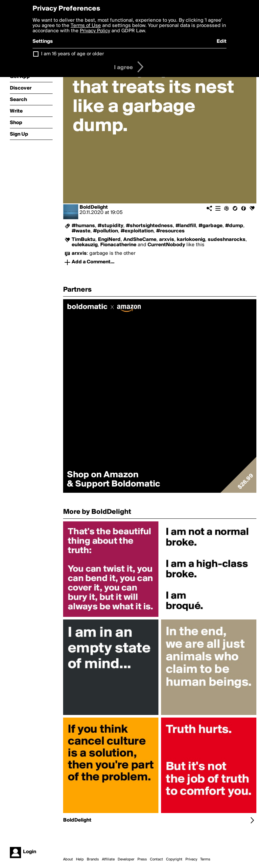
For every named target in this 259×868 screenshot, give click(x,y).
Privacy (191, 859)
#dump (234, 226)
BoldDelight (94, 207)
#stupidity (110, 226)
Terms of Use (86, 26)
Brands (93, 859)
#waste (81, 231)
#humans (83, 226)
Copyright (174, 859)
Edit (222, 41)
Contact (156, 859)
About (68, 859)
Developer (126, 859)
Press (142, 859)
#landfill (186, 226)
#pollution (106, 231)
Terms (205, 859)
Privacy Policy (95, 31)
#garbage (211, 226)
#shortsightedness (149, 226)
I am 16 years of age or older (72, 54)
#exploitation (137, 231)
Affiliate (108, 859)
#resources (170, 231)
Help (80, 859)
